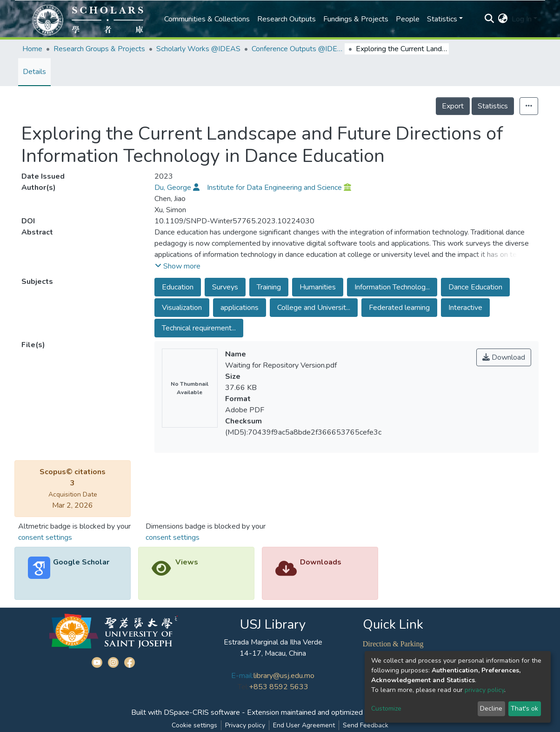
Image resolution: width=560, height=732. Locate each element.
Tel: (243, 687)
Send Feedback (366, 725)
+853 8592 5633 (279, 687)
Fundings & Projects (356, 19)
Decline (491, 708)
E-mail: (242, 676)
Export (453, 106)
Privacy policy (245, 725)
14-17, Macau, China (273, 653)
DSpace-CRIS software (202, 712)
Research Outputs (287, 19)
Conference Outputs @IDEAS (298, 49)
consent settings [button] (45, 537)
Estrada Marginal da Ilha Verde (273, 642)
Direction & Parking (393, 644)
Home (32, 49)
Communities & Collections (207, 19)
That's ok (524, 708)
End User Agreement (304, 725)
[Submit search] (490, 19)
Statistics (493, 106)
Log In (522, 19)
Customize (386, 708)
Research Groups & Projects (99, 49)
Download (504, 357)
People (408, 19)
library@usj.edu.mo (284, 676)
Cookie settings (194, 725)
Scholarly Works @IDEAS (198, 49)
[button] (503, 19)
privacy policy (484, 690)
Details (34, 72)
